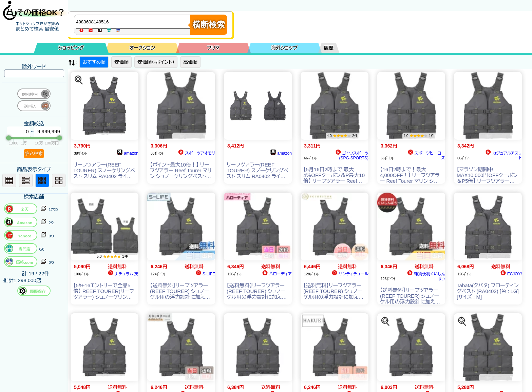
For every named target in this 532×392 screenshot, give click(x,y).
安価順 (121, 62)
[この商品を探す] (79, 80)
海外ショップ (284, 48)
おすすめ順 (94, 62)
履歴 (329, 48)
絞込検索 (34, 153)
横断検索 (209, 25)
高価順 (190, 62)
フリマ (213, 48)
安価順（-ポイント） (156, 62)
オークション (142, 48)
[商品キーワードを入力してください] (134, 22)
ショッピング (71, 48)
